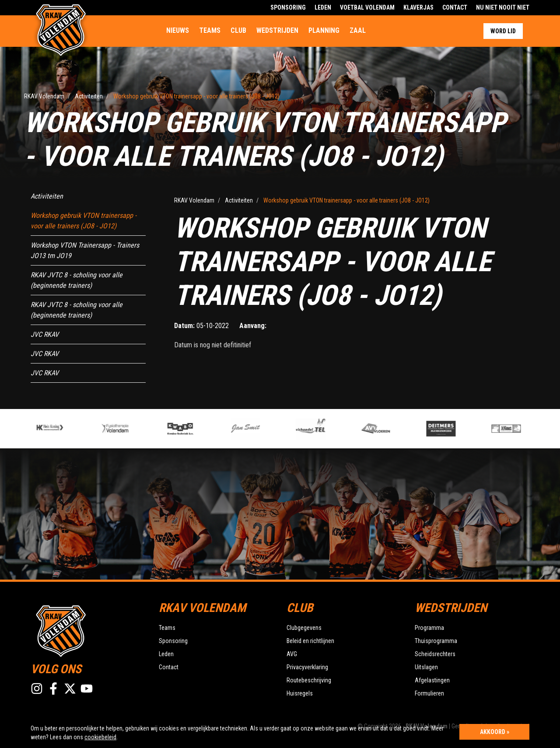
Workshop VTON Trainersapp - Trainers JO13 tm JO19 (85, 250)
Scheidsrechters (435, 654)
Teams (210, 30)
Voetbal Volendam (367, 7)
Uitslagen (426, 667)
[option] (194, 429)
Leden (323, 7)
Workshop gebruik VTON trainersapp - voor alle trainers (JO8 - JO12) (84, 221)
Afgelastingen (432, 680)
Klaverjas (418, 7)
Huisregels (300, 693)
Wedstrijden (277, 30)
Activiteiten (47, 196)
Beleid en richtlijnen (310, 641)
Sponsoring (288, 7)
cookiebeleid (100, 737)
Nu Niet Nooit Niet (503, 7)
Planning (324, 30)
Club (238, 30)
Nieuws (178, 30)
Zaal (358, 30)
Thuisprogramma (436, 641)
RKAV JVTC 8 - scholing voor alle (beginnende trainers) (77, 280)
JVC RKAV (45, 334)
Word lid (503, 31)
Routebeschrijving (309, 680)
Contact (455, 7)
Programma (429, 628)
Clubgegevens (304, 628)
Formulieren (429, 693)
